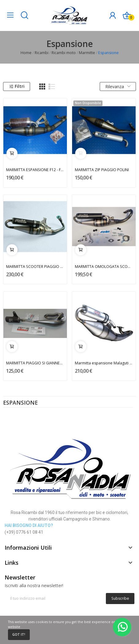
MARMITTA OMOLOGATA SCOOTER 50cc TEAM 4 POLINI (104, 267)
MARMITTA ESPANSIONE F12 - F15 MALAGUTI (35, 170)
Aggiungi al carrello (12, 153)
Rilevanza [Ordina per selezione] (118, 86)
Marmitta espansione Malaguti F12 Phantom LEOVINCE (104, 363)
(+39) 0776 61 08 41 (24, 532)
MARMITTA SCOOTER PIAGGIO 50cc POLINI (35, 267)
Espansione (20, 403)
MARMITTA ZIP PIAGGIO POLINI (102, 170)
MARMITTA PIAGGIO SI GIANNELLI (35, 363)
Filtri (17, 86)
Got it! (19, 634)
